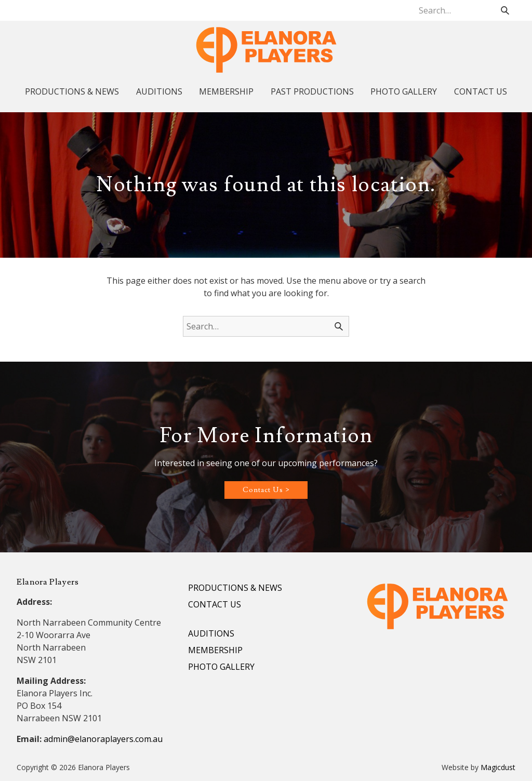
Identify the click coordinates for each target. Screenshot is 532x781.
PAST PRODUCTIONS (312, 91)
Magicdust (498, 767)
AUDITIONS (159, 91)
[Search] (505, 10)
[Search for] (465, 10)
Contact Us (263, 490)
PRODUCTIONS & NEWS (72, 91)
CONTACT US (481, 91)
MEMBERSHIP (226, 91)
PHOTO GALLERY (404, 91)
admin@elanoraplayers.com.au (103, 739)
